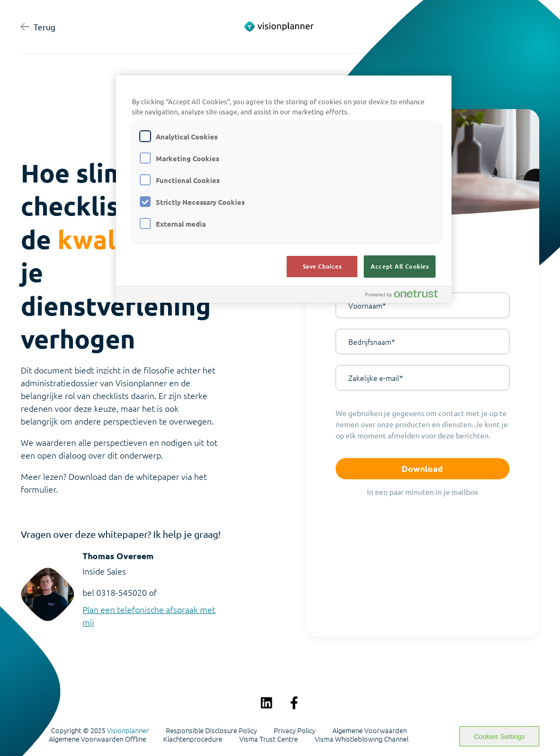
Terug (38, 27)
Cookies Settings (499, 737)
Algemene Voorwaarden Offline (98, 739)
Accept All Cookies (400, 266)
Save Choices (322, 266)
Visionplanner (128, 730)
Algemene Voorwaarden (370, 730)
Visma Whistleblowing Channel (362, 739)
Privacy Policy (295, 730)
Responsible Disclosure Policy (211, 730)
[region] (284, 189)
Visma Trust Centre (269, 739)
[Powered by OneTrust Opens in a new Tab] (406, 296)
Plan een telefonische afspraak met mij (149, 616)
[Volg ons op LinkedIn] (266, 703)
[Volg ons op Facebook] (294, 703)
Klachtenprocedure (193, 739)
